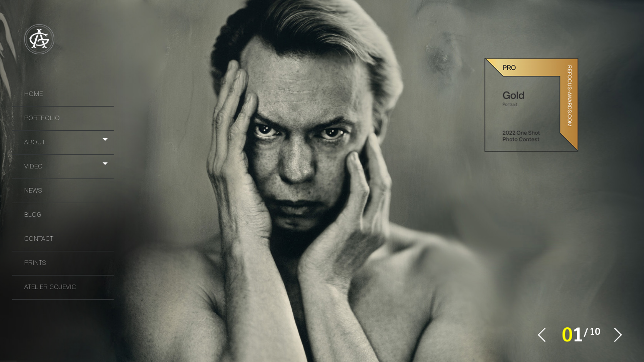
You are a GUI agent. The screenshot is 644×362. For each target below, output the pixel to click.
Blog (33, 214)
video (33, 166)
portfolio (42, 118)
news (33, 190)
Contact (39, 239)
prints (35, 263)
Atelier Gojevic (50, 287)
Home (33, 94)
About (35, 142)
